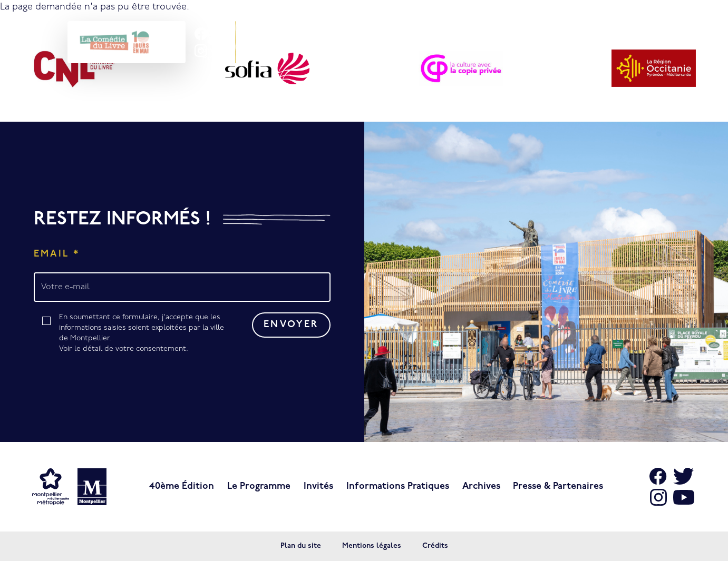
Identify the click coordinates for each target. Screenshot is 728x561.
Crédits (435, 546)
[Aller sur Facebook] (658, 476)
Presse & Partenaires (558, 486)
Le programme (259, 486)
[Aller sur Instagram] (658, 497)
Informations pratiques (398, 486)
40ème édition (181, 486)
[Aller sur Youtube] (684, 497)
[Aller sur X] (684, 476)
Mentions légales (372, 546)
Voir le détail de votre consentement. (124, 349)
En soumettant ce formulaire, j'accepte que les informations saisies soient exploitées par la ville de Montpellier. (145, 334)
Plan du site (301, 546)
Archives (481, 486)
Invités (318, 486)
